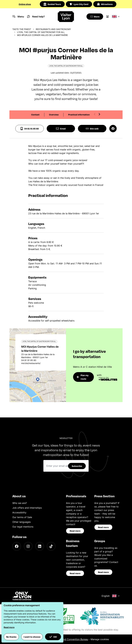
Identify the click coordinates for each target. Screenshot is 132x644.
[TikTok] (51, 546)
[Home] (66, 17)
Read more (75, 531)
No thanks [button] (11, 637)
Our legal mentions (23, 527)
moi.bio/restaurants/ (31, 363)
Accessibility (19, 512)
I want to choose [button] (32, 637)
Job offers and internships (27, 508)
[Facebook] (17, 546)
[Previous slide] (95, 114)
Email (61, 129)
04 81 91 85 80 (29, 129)
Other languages (22, 522)
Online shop (25, 4)
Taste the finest (22, 29)
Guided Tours (52, 4)
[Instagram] (28, 546)
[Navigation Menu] (18, 17)
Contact (35, 115)
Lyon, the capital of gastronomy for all (41, 32)
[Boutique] (94, 17)
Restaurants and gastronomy (53, 29)
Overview (54, 115)
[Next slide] (99, 114)
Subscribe (77, 466)
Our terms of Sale (22, 517)
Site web (92, 129)
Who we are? (20, 503)
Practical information (79, 115)
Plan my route (83, 377)
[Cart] (108, 17)
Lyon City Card (79, 4)
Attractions (105, 4)
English (111, 596)
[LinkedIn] (40, 546)
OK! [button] (53, 637)
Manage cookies (100, 639)
